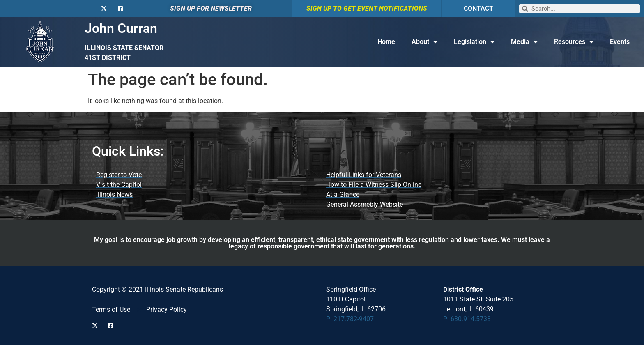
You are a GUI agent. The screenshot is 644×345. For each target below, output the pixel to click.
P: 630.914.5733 (467, 319)
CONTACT (478, 8)
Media (524, 42)
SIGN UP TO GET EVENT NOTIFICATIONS (367, 8)
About (424, 42)
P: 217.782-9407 (350, 319)
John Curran (121, 28)
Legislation (474, 42)
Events (620, 42)
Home (386, 42)
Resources (574, 42)
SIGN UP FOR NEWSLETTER (211, 8)
